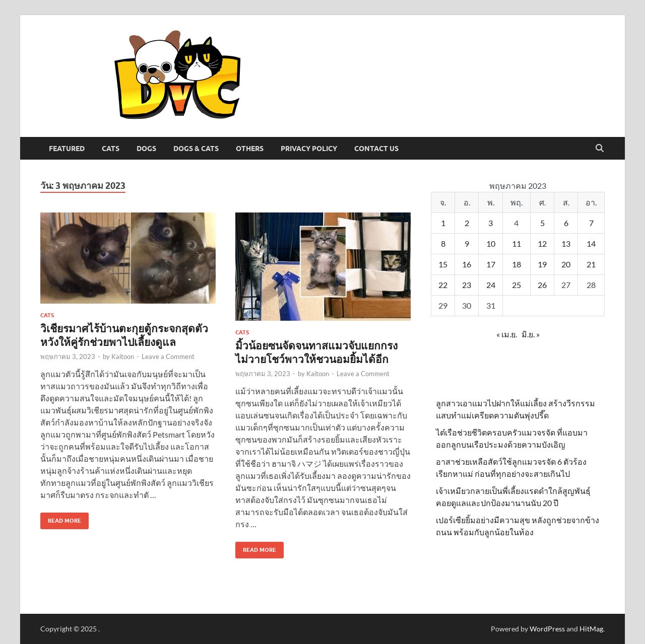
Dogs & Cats (196, 149)
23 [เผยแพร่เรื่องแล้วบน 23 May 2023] (467, 285)
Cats (111, 149)
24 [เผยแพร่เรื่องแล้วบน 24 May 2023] (491, 285)
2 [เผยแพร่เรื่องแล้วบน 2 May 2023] (467, 223)
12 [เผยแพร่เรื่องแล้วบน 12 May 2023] (542, 243)
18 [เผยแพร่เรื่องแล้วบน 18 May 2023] (517, 264)
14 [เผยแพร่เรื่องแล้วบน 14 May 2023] (591, 243)
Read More (61, 518)
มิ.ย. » (531, 334)
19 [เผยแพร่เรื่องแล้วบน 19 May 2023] (542, 264)
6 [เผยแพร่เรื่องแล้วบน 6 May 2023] (566, 223)
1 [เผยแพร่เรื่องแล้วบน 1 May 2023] (443, 223)
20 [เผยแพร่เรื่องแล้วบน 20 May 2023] (566, 264)
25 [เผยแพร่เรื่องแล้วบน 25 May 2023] (517, 285)
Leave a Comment (168, 356)
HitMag (591, 629)
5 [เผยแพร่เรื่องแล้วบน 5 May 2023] (542, 223)
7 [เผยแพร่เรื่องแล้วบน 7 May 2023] (591, 223)
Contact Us (376, 149)
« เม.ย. (507, 334)
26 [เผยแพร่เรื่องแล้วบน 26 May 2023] (542, 285)
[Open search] (600, 149)
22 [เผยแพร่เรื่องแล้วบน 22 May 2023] (443, 285)
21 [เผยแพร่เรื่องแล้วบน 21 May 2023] (591, 264)
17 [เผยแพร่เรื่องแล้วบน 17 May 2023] (491, 264)
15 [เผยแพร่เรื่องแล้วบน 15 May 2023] (443, 264)
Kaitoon (123, 356)
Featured (67, 149)
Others (250, 149)
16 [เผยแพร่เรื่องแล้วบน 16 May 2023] (467, 264)
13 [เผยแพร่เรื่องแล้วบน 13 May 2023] (566, 243)
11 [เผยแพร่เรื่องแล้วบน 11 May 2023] (517, 243)
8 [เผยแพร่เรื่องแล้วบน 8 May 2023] (443, 243)
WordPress (547, 629)
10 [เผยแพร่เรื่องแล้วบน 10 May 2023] (491, 243)
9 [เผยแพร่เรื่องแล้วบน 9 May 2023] (467, 243)
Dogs (146, 149)
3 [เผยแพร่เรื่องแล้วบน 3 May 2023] (491, 223)
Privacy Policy (309, 149)
